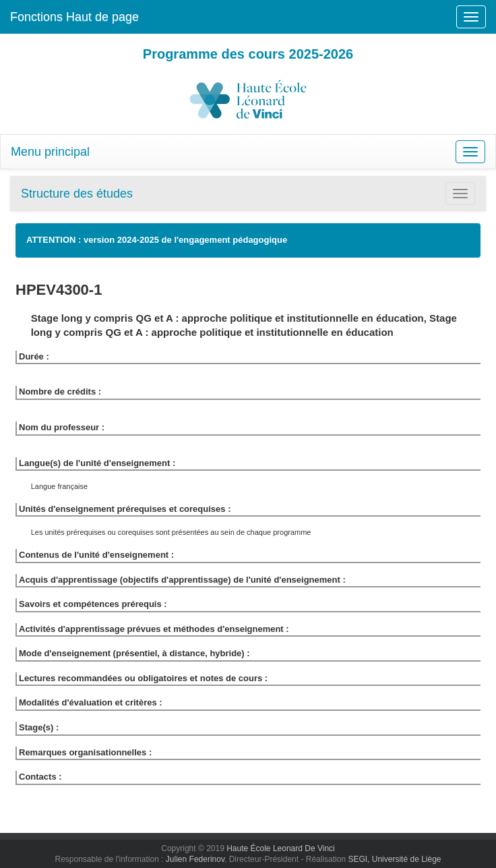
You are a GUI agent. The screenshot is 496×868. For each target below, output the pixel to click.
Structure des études (77, 194)
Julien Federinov (195, 859)
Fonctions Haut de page (74, 17)
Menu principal (50, 152)
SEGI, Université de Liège (394, 859)
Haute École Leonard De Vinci (281, 848)
